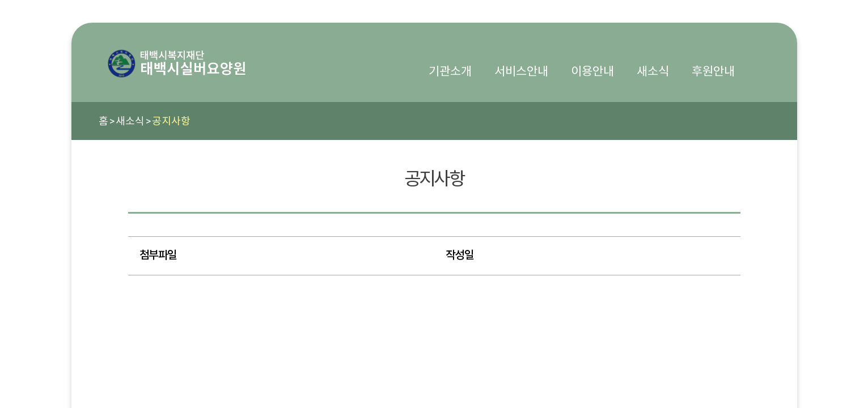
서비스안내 (521, 71)
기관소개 (450, 71)
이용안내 (592, 71)
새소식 (653, 71)
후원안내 (713, 71)
